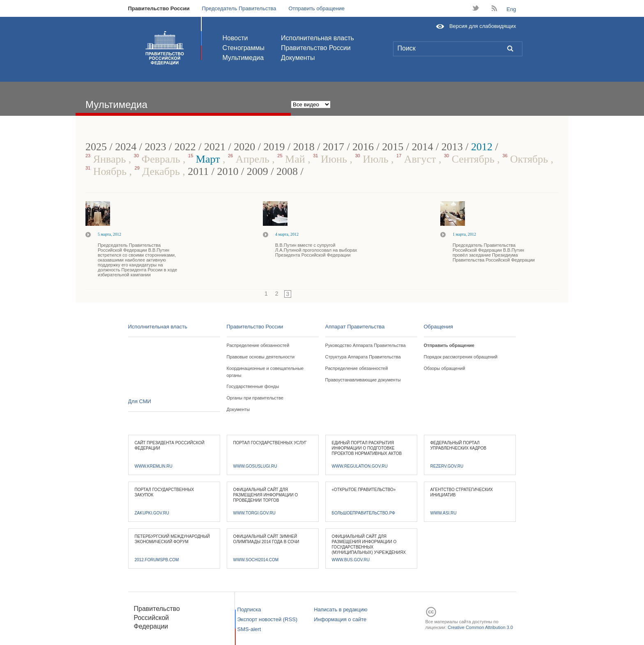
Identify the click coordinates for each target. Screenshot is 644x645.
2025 (96, 147)
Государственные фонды (253, 386)
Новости (235, 38)
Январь (107, 159)
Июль (373, 159)
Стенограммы (244, 48)
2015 (393, 147)
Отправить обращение (316, 8)
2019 (274, 147)
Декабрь (159, 171)
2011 (198, 171)
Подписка (249, 609)
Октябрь (526, 159)
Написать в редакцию (340, 609)
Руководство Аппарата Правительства (366, 345)
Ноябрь (107, 171)
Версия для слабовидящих (483, 26)
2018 (304, 147)
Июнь (331, 159)
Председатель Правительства (239, 8)
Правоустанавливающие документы (363, 380)
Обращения (438, 327)
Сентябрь (470, 159)
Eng (511, 9)
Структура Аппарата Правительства (363, 357)
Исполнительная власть (317, 38)
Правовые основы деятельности (261, 357)
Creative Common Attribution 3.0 (480, 627)
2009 (258, 171)
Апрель (250, 159)
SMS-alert (249, 629)
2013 (452, 147)
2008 (287, 171)
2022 (185, 147)
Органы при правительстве (255, 398)
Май (292, 159)
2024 (126, 147)
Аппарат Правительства (355, 327)
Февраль (158, 159)
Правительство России (159, 8)
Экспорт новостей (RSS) (268, 619)
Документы (298, 58)
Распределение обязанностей (258, 345)
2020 (244, 147)
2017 (333, 147)
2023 (155, 147)
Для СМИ (140, 401)
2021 (215, 147)
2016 (363, 147)
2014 (423, 147)
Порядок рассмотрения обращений (461, 357)
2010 (228, 171)
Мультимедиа (243, 58)
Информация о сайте (340, 619)
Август (417, 159)
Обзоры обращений (445, 368)
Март (205, 159)
